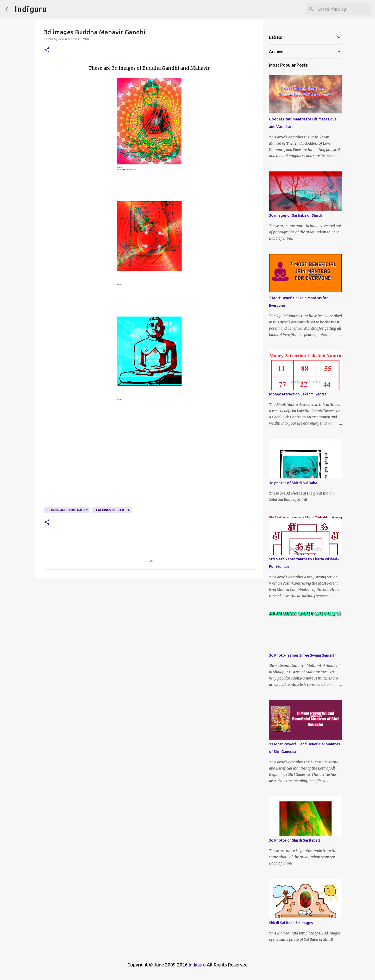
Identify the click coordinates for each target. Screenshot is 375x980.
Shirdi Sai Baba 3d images (291, 923)
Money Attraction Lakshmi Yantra (298, 394)
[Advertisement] (149, 466)
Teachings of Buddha (112, 510)
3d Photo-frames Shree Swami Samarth (303, 655)
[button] (47, 50)
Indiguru (31, 9)
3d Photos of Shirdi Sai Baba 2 (295, 840)
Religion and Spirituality (67, 510)
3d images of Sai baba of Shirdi (295, 215)
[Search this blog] (343, 9)
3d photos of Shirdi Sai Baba (293, 483)
